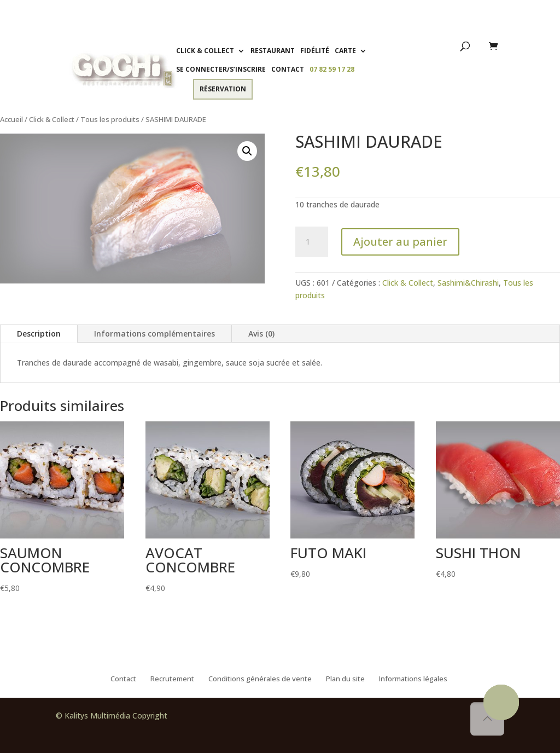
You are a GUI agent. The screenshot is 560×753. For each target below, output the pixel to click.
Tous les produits (110, 119)
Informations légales (413, 679)
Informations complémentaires (154, 334)
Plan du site (345, 679)
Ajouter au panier (400, 242)
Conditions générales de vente (260, 679)
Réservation (223, 89)
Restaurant (273, 51)
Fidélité (315, 51)
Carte (345, 51)
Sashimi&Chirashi (468, 283)
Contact (288, 69)
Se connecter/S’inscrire (221, 69)
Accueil (11, 119)
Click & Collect (205, 51)
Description (39, 334)
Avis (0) (261, 334)
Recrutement (172, 679)
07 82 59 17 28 (332, 69)
